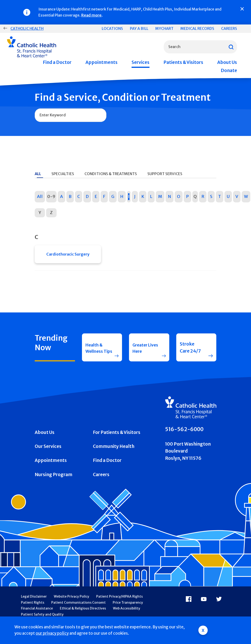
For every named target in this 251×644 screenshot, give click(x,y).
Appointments (102, 62)
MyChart (164, 28)
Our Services (48, 455)
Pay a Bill (139, 28)
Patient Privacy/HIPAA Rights (119, 606)
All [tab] (38, 174)
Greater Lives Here (144, 353)
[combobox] (200, 47)
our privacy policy (52, 633)
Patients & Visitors (183, 62)
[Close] (242, 9)
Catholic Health (27, 28)
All (40, 196)
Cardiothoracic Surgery (68, 255)
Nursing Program (54, 484)
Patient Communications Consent (78, 612)
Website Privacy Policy (71, 606)
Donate (229, 70)
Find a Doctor (57, 62)
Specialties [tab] (63, 174)
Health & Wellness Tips (95, 353)
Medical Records (197, 28)
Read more (91, 15)
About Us (227, 62)
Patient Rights (33, 612)
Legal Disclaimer (34, 606)
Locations (112, 28)
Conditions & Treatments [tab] (111, 174)
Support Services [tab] (165, 174)
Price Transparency (128, 612)
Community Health (114, 455)
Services (141, 62)
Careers (229, 28)
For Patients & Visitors (117, 441)
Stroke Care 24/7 (190, 353)
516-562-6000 (184, 438)
